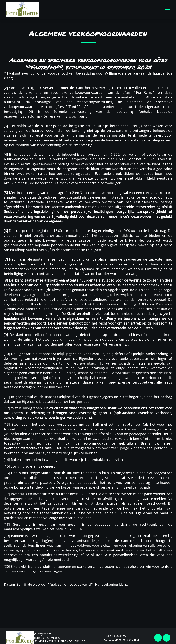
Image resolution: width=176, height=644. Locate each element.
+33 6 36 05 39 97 (113, 636)
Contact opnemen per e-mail (120, 640)
